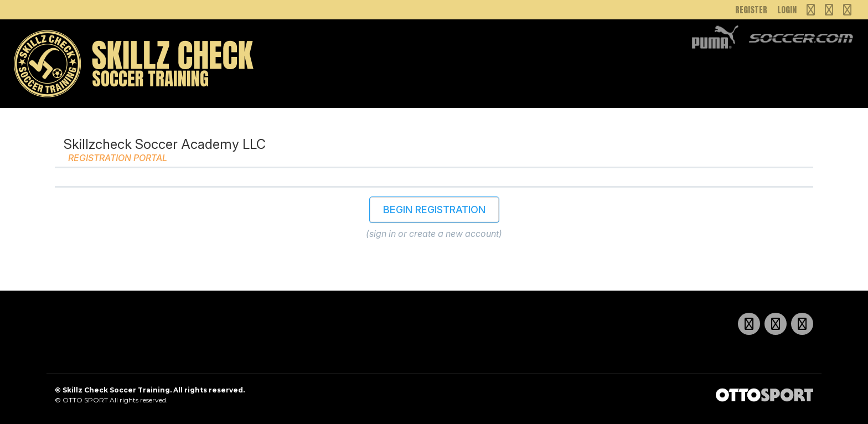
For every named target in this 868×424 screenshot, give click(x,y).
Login (787, 10)
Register (751, 10)
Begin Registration (434, 210)
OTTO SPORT (85, 400)
